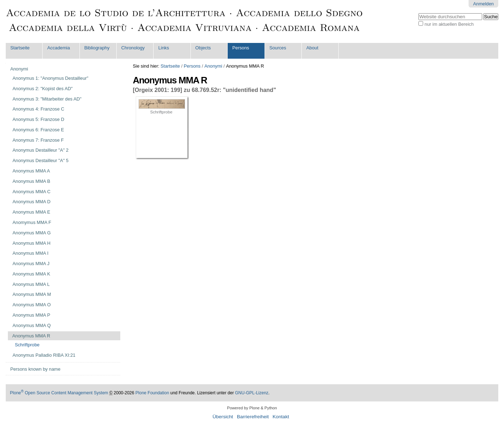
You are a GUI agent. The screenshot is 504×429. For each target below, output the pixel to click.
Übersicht (223, 417)
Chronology (133, 48)
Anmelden (484, 4)
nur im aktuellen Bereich (449, 24)
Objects (203, 48)
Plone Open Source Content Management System (59, 393)
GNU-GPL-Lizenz (252, 393)
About (312, 48)
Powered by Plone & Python (252, 408)
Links (164, 48)
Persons (241, 48)
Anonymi (213, 66)
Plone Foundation (152, 393)
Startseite (20, 48)
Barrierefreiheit (253, 417)
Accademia (59, 48)
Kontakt (281, 417)
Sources (278, 48)
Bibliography (97, 48)
